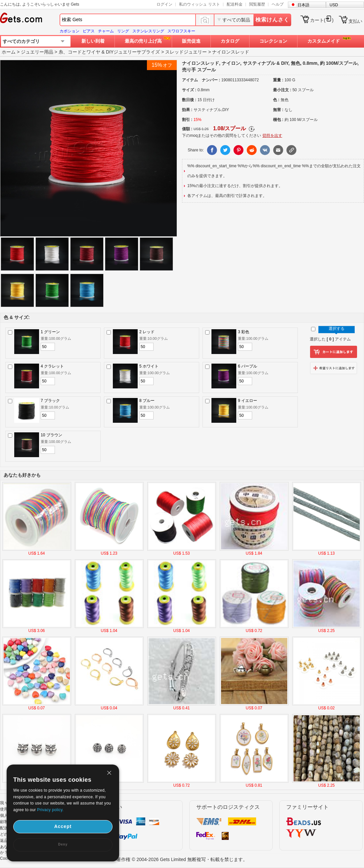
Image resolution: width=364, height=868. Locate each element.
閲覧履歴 (257, 4)
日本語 (303, 5)
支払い (355, 21)
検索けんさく (272, 20)
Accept (63, 826)
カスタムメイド (324, 41)
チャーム (106, 31)
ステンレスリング (148, 31)
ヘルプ (278, 4)
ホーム (9, 52)
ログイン (164, 4)
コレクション (273, 41)
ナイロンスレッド (231, 52)
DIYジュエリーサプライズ (133, 52)
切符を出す (272, 136)
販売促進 (191, 41)
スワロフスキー (181, 31)
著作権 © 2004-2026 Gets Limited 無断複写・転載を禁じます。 (182, 859)
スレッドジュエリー (186, 52)
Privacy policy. (50, 810)
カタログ (230, 41)
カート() (322, 20)
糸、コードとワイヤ (79, 52)
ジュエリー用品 (37, 52)
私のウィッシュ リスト (199, 4)
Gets (21, 18)
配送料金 (235, 4)
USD (334, 5)
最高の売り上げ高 (143, 41)
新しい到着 (93, 41)
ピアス (89, 31)
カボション (69, 31)
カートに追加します (334, 352)
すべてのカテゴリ (21, 41)
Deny (63, 844)
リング (123, 31)
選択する (337, 329)
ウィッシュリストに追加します (334, 368)
